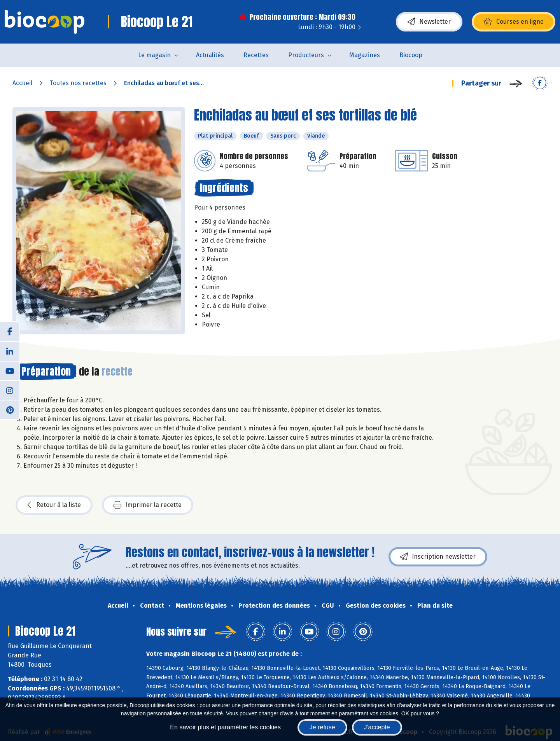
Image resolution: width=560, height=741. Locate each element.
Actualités (210, 55)
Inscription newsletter (438, 557)
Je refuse (322, 727)
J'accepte (377, 727)
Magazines (365, 55)
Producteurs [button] (306, 55)
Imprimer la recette (148, 505)
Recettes (256, 55)
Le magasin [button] (154, 55)
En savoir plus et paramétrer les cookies (225, 727)
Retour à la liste (54, 505)
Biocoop (411, 55)
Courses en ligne (514, 22)
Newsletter (429, 22)
